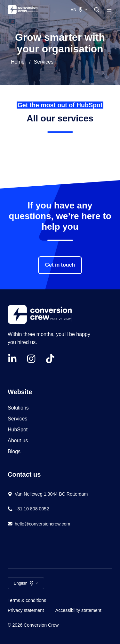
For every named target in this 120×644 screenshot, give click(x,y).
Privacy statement (26, 610)
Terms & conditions (27, 600)
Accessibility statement (78, 610)
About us (18, 441)
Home (18, 62)
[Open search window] (97, 10)
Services (17, 419)
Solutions (18, 408)
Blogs (14, 451)
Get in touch (60, 265)
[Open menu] (109, 10)
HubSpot (18, 430)
